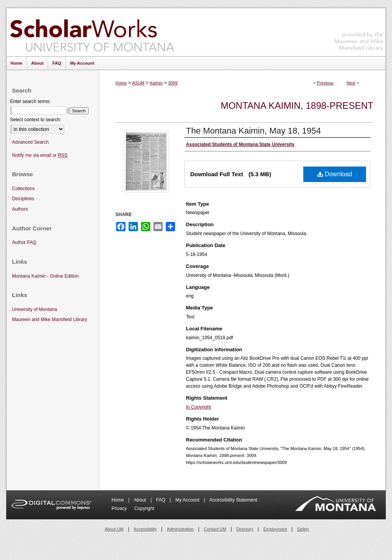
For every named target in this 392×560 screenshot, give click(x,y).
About (141, 500)
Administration (181, 529)
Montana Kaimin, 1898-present (297, 106)
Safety (303, 529)
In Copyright (199, 407)
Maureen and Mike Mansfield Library (359, 31)
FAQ (161, 500)
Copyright (144, 508)
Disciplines (23, 199)
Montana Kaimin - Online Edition (45, 276)
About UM (114, 529)
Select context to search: (35, 120)
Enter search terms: (30, 101)
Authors (20, 209)
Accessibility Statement (233, 500)
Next (351, 83)
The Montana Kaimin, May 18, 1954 (254, 131)
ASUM (138, 83)
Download (335, 174)
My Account (188, 500)
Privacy (120, 508)
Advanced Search (30, 142)
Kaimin (156, 83)
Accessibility (145, 529)
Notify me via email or (40, 155)
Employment (275, 529)
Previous (325, 83)
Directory (245, 529)
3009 (173, 83)
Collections (23, 189)
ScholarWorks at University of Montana (92, 32)
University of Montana (34, 309)
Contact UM (215, 529)
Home (121, 83)
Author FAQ (24, 242)
